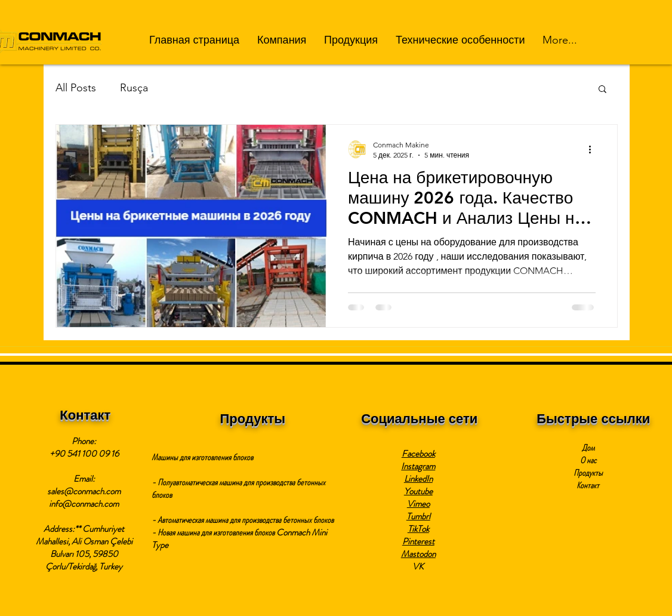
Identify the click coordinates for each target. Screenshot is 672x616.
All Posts (76, 88)
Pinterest (418, 541)
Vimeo (418, 504)
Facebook (418, 454)
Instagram (418, 466)
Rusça (134, 88)
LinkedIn (418, 479)
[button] (282, 40)
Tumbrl (418, 516)
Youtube (418, 491)
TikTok (418, 529)
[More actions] (594, 149)
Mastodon (418, 554)
